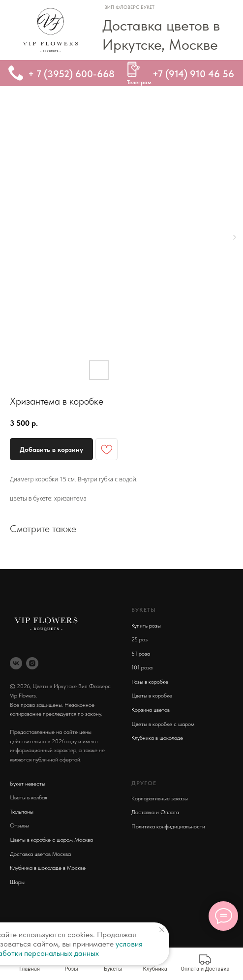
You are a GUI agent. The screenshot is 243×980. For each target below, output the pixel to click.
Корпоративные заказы (160, 798)
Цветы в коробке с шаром (163, 724)
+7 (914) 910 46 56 (193, 74)
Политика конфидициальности (168, 826)
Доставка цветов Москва (40, 854)
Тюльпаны (22, 812)
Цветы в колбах (29, 797)
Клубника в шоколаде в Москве (48, 868)
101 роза (142, 667)
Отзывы (19, 825)
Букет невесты (28, 784)
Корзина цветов (151, 710)
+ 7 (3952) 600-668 (71, 74)
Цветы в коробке (152, 695)
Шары (17, 882)
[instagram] (32, 663)
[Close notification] (162, 930)
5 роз (141, 639)
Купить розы (146, 626)
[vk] (16, 663)
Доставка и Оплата (155, 812)
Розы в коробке (150, 682)
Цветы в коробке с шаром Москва (51, 840)
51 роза (141, 654)
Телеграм (139, 82)
